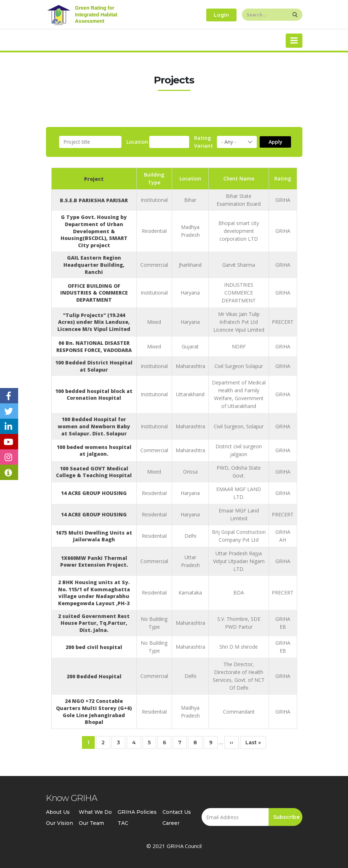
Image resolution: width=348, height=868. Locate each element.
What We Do (95, 812)
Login (221, 15)
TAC (123, 823)
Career (171, 823)
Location (137, 142)
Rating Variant (204, 142)
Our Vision (59, 823)
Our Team (91, 823)
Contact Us (177, 812)
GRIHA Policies (137, 812)
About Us (58, 812)
